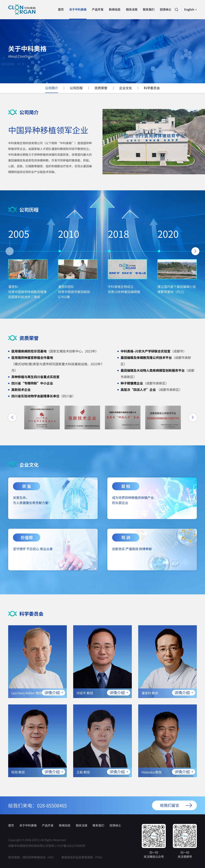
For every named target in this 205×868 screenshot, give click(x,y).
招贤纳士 (166, 13)
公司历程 (76, 89)
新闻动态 (115, 13)
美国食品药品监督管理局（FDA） (83, 857)
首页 (61, 13)
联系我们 (149, 13)
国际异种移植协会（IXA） (39, 857)
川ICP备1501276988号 (71, 846)
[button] (10, 251)
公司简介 (52, 89)
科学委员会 (152, 89)
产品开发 (98, 13)
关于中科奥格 (78, 13)
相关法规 (132, 13)
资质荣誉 (101, 89)
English (191, 10)
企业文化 (126, 89)
